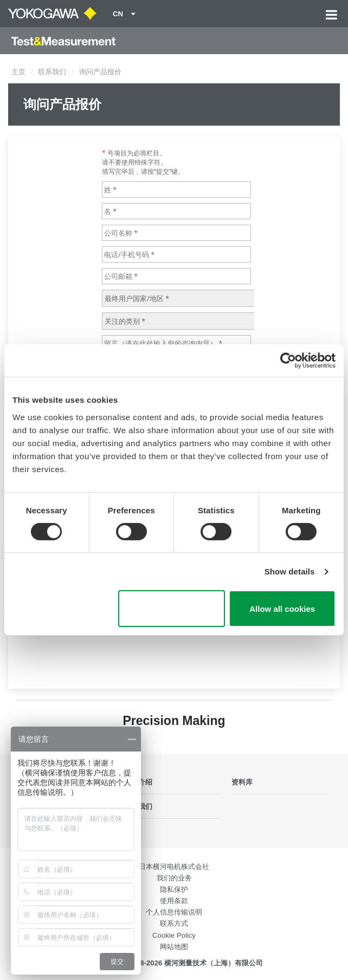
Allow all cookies (282, 609)
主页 (18, 72)
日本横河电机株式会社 (174, 867)
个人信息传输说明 (174, 912)
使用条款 (174, 901)
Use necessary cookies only (172, 609)
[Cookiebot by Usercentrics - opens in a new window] (288, 361)
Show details (290, 571)
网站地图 (174, 947)
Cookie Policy (174, 935)
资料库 (242, 782)
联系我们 (52, 72)
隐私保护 (174, 889)
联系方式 (174, 923)
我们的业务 (174, 878)
